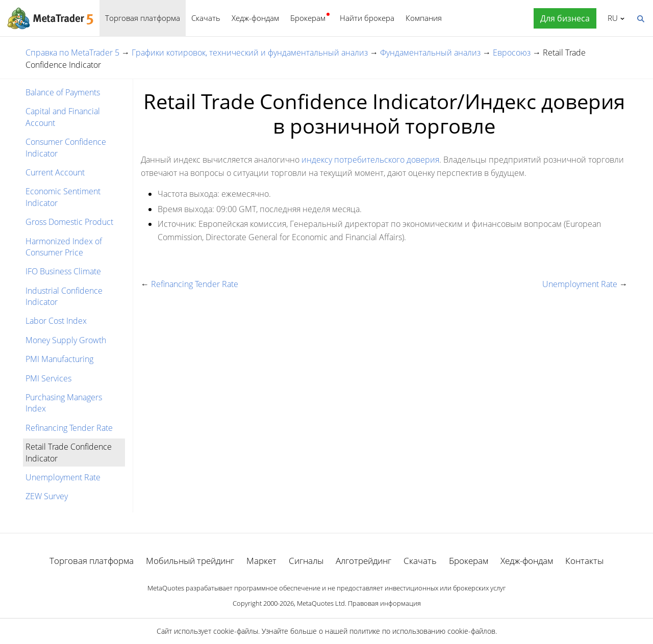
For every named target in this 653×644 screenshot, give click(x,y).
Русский (611, 18)
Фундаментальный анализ (430, 53)
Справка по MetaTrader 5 (72, 53)
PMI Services (48, 378)
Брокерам (308, 18)
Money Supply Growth (66, 340)
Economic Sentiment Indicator (63, 197)
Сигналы (306, 561)
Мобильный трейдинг (190, 561)
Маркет (261, 561)
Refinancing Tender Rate (69, 428)
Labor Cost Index (56, 321)
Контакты (584, 561)
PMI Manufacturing (59, 359)
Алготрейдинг (363, 561)
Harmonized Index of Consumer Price (64, 247)
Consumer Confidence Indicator (66, 147)
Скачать (206, 18)
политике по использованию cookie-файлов (422, 631)
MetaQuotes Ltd (321, 603)
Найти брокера (367, 18)
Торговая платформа (143, 18)
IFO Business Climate (63, 271)
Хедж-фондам (255, 18)
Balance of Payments (63, 92)
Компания (424, 18)
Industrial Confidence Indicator (64, 296)
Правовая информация (384, 603)
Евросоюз (512, 53)
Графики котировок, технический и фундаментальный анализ (250, 53)
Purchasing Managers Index (64, 403)
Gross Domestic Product (69, 222)
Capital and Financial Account (63, 117)
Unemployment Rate (63, 477)
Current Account (55, 172)
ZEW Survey (47, 496)
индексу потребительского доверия (370, 160)
